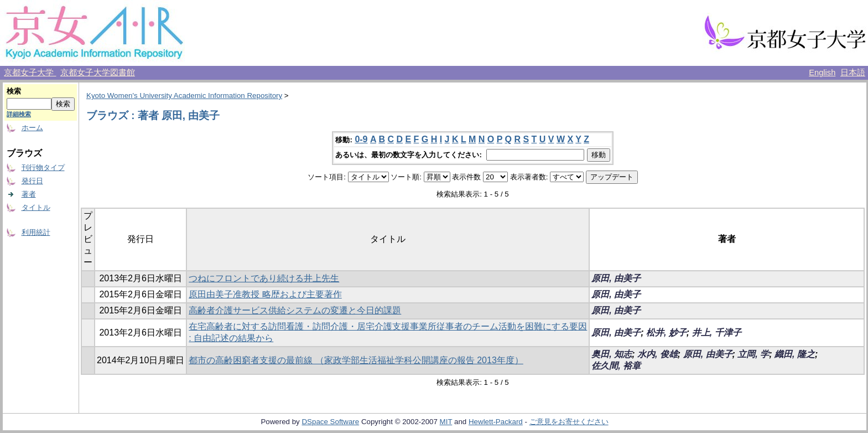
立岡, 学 (753, 354)
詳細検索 (19, 114)
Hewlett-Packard (496, 422)
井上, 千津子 (717, 333)
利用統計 (36, 232)
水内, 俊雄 (658, 354)
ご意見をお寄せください (569, 422)
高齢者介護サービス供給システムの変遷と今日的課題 (295, 310)
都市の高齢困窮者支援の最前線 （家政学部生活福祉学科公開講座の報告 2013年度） (356, 360)
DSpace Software (330, 422)
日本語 (853, 73)
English (822, 73)
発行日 (32, 181)
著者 (29, 194)
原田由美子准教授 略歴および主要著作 (265, 294)
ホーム (32, 128)
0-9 (361, 139)
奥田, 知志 (612, 354)
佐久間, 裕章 (616, 366)
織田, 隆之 (795, 354)
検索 (14, 91)
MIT (446, 422)
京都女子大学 (30, 73)
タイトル (36, 207)
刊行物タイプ (43, 167)
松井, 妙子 (666, 333)
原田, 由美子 (616, 278)
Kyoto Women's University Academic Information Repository (184, 96)
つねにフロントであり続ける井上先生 (264, 278)
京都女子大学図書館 (98, 73)
